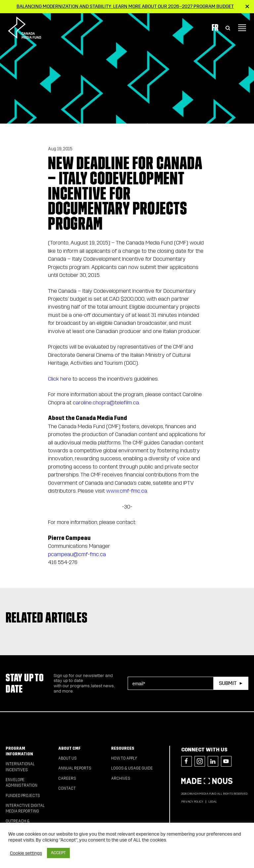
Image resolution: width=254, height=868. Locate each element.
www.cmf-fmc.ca (127, 491)
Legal (213, 802)
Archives (121, 778)
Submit (228, 683)
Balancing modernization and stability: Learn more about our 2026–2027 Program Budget (125, 6)
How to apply (124, 758)
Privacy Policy (192, 802)
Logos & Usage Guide (132, 768)
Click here (60, 379)
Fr (215, 27)
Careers (67, 778)
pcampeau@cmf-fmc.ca (77, 554)
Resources (123, 748)
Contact (67, 788)
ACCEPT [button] (58, 853)
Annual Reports (75, 768)
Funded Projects (23, 796)
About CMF (69, 748)
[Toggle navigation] (242, 28)
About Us (67, 758)
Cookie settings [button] (26, 853)
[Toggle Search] (228, 28)
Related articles (47, 618)
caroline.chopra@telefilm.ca (106, 403)
